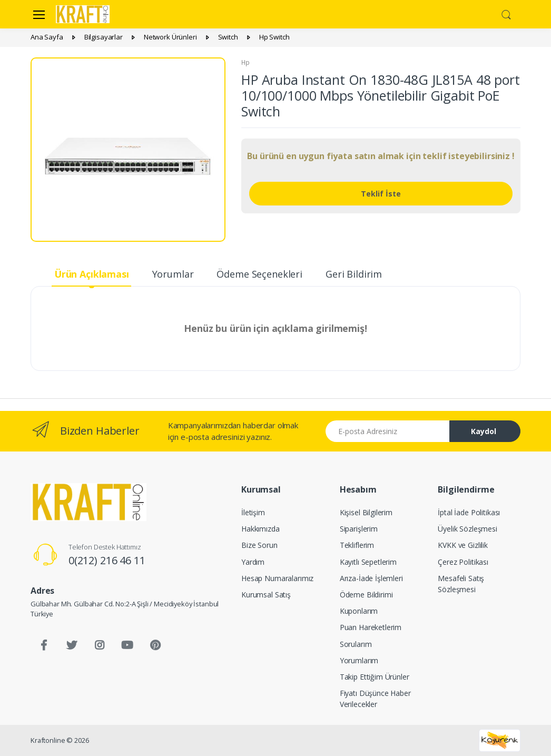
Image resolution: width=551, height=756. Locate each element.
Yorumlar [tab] (173, 274)
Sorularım (356, 644)
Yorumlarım (359, 660)
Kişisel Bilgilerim (366, 512)
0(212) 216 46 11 (107, 560)
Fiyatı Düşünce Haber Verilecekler (375, 699)
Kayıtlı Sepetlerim (368, 562)
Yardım (253, 562)
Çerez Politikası (463, 562)
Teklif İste (381, 194)
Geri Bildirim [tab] (354, 274)
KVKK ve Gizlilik (463, 545)
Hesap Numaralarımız (277, 578)
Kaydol (484, 431)
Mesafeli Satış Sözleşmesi (461, 584)
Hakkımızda (260, 529)
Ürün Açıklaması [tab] (92, 274)
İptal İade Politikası (469, 512)
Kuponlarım (359, 611)
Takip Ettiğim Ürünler (375, 677)
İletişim (253, 512)
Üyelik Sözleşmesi (468, 529)
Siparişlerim (359, 529)
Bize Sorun (259, 545)
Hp (245, 62)
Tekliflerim (357, 545)
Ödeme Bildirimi (366, 595)
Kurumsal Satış (266, 595)
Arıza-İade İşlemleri (371, 578)
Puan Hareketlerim (371, 627)
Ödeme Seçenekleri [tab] (259, 274)
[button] (506, 13)
